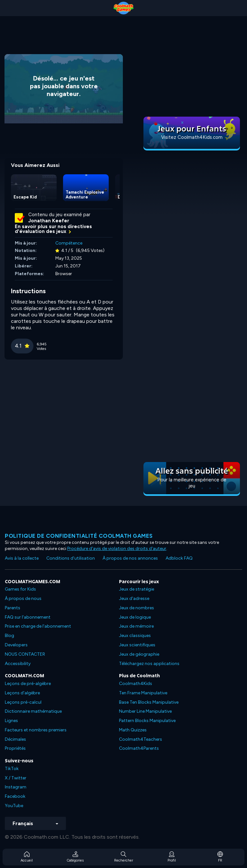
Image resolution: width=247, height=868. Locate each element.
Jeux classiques (135, 636)
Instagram (16, 787)
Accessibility (18, 664)
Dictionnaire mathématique (33, 711)
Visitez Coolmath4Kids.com (192, 137)
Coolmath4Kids (136, 684)
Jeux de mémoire (136, 626)
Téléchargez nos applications (149, 664)
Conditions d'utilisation (71, 558)
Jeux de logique (135, 617)
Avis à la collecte (22, 558)
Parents (13, 608)
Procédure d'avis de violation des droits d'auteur (117, 549)
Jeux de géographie (139, 654)
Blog (9, 636)
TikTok (12, 769)
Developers (16, 645)
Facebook (15, 796)
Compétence (69, 243)
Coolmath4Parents (139, 748)
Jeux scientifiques (137, 645)
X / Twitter (16, 778)
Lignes (11, 721)
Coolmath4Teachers (141, 739)
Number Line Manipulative (145, 711)
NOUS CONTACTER (25, 654)
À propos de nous (23, 598)
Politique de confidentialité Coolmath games (79, 536)
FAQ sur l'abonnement (28, 617)
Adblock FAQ (179, 558)
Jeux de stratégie (137, 589)
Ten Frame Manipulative (143, 693)
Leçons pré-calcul (23, 702)
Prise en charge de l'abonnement (38, 626)
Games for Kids (20, 589)
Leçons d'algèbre (22, 693)
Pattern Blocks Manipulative (147, 721)
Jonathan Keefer (49, 221)
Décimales (15, 739)
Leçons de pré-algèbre (28, 684)
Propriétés (15, 748)
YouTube (14, 806)
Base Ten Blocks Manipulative (149, 702)
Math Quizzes (133, 730)
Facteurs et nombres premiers (36, 730)
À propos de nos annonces (130, 558)
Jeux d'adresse (134, 598)
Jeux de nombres (137, 608)
